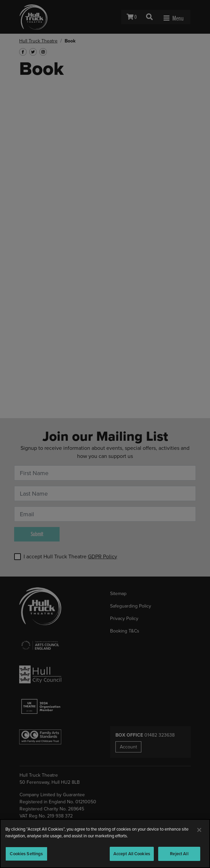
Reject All (179, 854)
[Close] (199, 830)
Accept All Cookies (132, 854)
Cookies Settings (26, 854)
